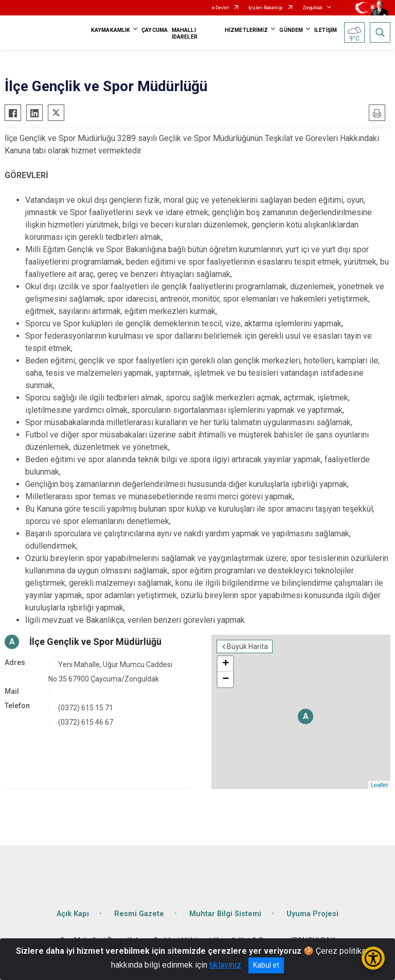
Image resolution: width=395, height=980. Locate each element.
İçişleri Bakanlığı (266, 8)
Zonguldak (312, 8)
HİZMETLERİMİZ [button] (246, 30)
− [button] (226, 679)
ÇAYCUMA (155, 30)
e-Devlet (220, 8)
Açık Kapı (73, 914)
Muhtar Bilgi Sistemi (225, 914)
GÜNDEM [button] (291, 30)
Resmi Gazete (139, 914)
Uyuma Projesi (312, 914)
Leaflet (379, 785)
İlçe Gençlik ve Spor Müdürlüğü (95, 642)
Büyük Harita (247, 646)
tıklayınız (225, 965)
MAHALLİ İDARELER (185, 33)
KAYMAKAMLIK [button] (111, 30)
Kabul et (266, 965)
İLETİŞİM (326, 30)
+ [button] (226, 664)
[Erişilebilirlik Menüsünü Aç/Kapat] (373, 958)
